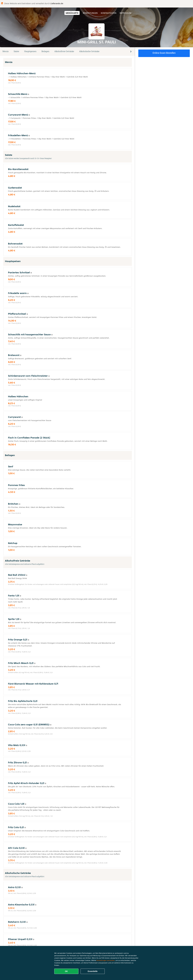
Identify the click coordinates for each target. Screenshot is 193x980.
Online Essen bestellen (164, 53)
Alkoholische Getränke (89, 51)
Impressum (125, 13)
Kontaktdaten (109, 13)
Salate (16, 51)
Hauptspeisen (30, 51)
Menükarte (72, 13)
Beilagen (45, 51)
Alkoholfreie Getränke (64, 51)
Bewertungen (90, 13)
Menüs (6, 51)
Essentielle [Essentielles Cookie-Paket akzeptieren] (93, 971)
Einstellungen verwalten (106, 960)
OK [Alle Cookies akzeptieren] (66, 971)
